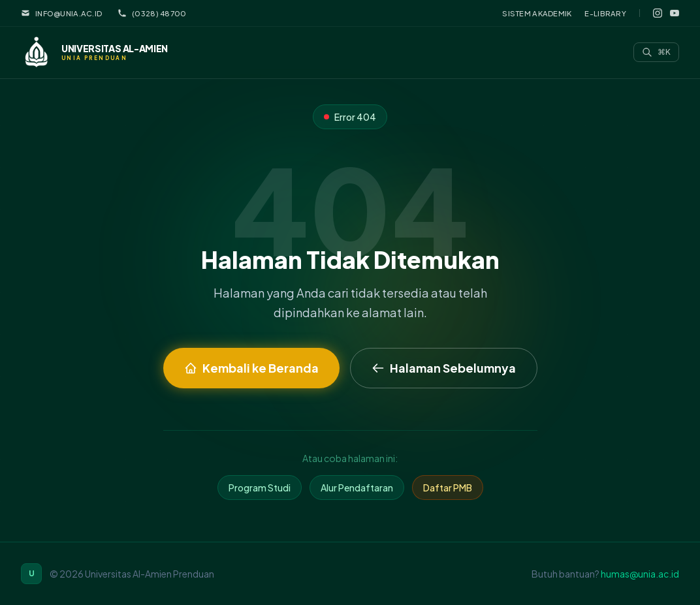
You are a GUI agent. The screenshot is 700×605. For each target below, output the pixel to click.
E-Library (605, 13)
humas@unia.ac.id (640, 574)
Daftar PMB (448, 488)
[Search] (656, 52)
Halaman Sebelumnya (444, 368)
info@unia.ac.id (61, 13)
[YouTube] (675, 13)
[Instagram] (658, 13)
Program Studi (260, 488)
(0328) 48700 (152, 13)
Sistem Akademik (537, 13)
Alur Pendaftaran (357, 488)
